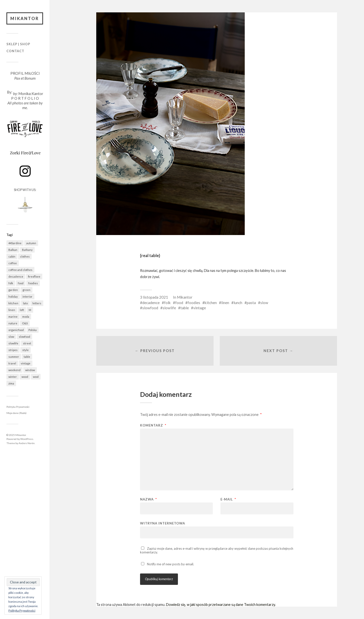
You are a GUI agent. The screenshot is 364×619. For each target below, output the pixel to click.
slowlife (169, 308)
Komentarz (153, 425)
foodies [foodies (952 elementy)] (33, 283)
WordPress (27, 439)
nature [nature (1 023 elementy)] (13, 323)
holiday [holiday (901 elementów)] (13, 297)
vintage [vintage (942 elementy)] (26, 363)
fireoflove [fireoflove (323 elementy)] (34, 276)
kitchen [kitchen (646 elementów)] (13, 303)
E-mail (228, 499)
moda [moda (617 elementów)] (26, 317)
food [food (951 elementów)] (21, 283)
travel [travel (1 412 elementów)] (12, 363)
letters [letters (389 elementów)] (37, 303)
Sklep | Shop (18, 44)
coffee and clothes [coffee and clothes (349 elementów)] (20, 270)
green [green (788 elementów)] (26, 290)
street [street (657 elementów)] (27, 343)
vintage (200, 308)
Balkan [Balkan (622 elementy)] (13, 250)
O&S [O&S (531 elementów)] (25, 323)
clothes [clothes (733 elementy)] (25, 256)
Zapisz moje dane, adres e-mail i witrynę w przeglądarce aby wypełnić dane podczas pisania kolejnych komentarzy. (217, 550)
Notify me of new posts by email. (170, 564)
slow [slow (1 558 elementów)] (11, 337)
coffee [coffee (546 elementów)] (13, 263)
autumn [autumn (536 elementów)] (31, 243)
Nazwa (148, 499)
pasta (251, 303)
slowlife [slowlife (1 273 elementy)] (13, 343)
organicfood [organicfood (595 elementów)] (16, 330)
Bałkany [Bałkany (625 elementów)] (27, 250)
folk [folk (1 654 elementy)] (11, 283)
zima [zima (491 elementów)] (11, 383)
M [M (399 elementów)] (30, 310)
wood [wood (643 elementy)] (25, 377)
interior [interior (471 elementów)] (27, 297)
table (185, 308)
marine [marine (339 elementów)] (13, 317)
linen (225, 303)
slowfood (150, 308)
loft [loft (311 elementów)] (22, 310)
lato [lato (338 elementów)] (25, 303)
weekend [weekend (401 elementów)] (14, 370)
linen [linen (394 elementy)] (12, 310)
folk (167, 303)
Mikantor (25, 18)
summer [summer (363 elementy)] (14, 357)
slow (264, 303)
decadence (151, 303)
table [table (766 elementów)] (27, 357)
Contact (15, 51)
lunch (238, 303)
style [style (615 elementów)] (25, 350)
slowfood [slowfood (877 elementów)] (24, 337)
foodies (194, 303)
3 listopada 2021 (154, 297)
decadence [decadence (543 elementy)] (16, 276)
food (179, 303)
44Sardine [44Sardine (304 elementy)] (15, 243)
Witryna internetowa (163, 523)
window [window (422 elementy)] (30, 370)
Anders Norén (27, 443)
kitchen (211, 303)
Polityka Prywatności (18, 407)
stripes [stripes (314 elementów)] (13, 350)
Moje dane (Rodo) (16, 413)
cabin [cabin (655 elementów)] (12, 256)
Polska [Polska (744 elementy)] (33, 330)
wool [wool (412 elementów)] (36, 377)
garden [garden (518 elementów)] (13, 290)
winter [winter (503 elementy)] (13, 377)
